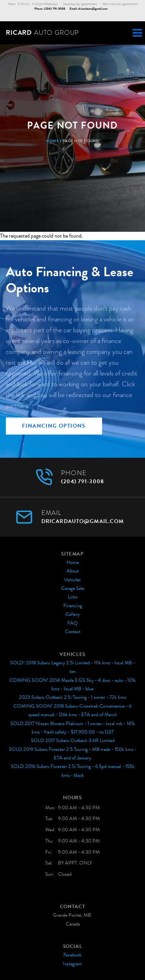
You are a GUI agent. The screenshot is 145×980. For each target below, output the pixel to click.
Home (52, 141)
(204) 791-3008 (55, 9)
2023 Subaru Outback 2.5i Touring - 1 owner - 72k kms (72, 697)
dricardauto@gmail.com (93, 9)
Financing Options (54, 426)
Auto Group (42, 33)
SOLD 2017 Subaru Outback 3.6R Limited (73, 741)
